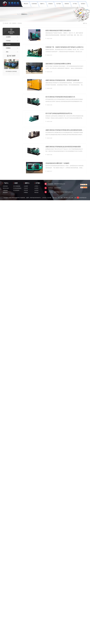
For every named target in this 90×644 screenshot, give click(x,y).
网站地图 (66, 198)
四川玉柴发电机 (17, 186)
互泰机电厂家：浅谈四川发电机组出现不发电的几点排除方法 (64, 47)
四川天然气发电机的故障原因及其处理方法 (58, 113)
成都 (62, 198)
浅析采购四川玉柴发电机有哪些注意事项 (58, 64)
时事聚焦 (26, 192)
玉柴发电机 (34, 4)
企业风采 (36, 190)
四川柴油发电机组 (17, 188)
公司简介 (36, 186)
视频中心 (42, 4)
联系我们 (83, 4)
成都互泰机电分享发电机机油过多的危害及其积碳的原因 (62, 147)
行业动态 (26, 188)
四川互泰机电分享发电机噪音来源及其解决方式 (60, 97)
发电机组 (50, 4)
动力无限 (49, 198)
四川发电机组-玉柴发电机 (11, 71)
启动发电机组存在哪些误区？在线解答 (57, 163)
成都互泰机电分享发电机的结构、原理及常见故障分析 (62, 80)
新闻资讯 (67, 4)
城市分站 (54, 198)
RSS (70, 198)
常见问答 (20, 23)
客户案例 (59, 4)
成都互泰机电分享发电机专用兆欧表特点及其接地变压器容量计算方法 (65, 130)
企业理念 (36, 188)
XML (72, 198)
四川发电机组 (16, 190)
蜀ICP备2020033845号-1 (36, 198)
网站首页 (26, 4)
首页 (10, 23)
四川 (59, 198)
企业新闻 (26, 186)
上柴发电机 (5, 190)
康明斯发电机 (6, 188)
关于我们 (75, 4)
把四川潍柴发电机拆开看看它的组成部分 (58, 30)
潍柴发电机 (5, 192)
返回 (85, 23)
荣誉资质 (36, 192)
